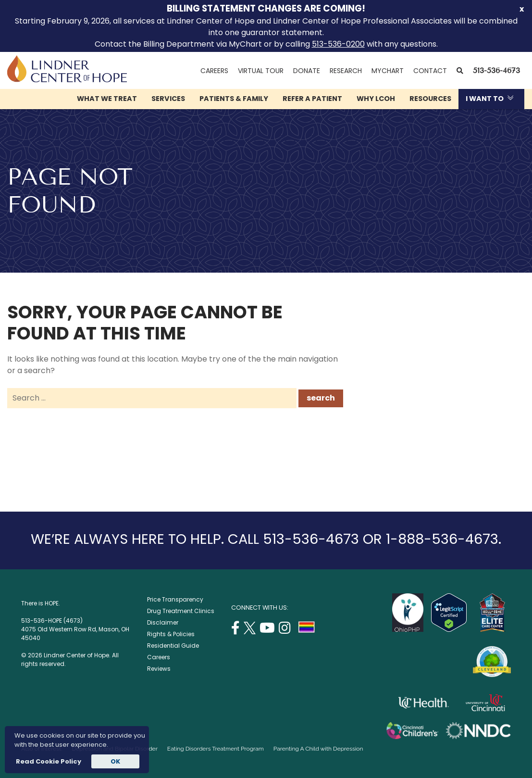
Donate (307, 71)
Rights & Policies (171, 634)
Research (346, 71)
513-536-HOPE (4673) (52, 621)
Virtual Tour (261, 71)
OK (115, 761)
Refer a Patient (312, 99)
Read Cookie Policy (48, 761)
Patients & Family (234, 99)
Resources (430, 99)
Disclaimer (163, 622)
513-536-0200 (338, 44)
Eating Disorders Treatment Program (216, 749)
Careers (214, 71)
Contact (430, 71)
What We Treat (107, 99)
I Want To (485, 99)
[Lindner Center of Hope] (67, 80)
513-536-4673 (496, 70)
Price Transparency (175, 599)
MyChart (390, 71)
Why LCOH (376, 99)
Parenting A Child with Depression (318, 749)
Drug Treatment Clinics (181, 611)
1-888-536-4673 (442, 539)
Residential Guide (173, 646)
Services (168, 99)
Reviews (159, 669)
